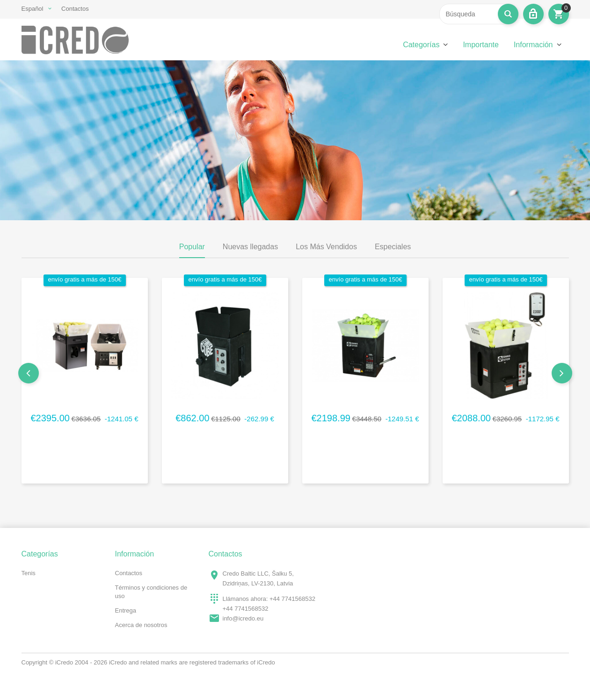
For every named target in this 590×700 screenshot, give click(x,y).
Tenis (29, 573)
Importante (481, 45)
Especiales (393, 247)
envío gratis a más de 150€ (85, 279)
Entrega (126, 610)
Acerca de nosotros (141, 625)
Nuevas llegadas (250, 247)
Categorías (421, 45)
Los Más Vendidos (326, 247)
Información (533, 45)
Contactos (75, 9)
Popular (192, 247)
